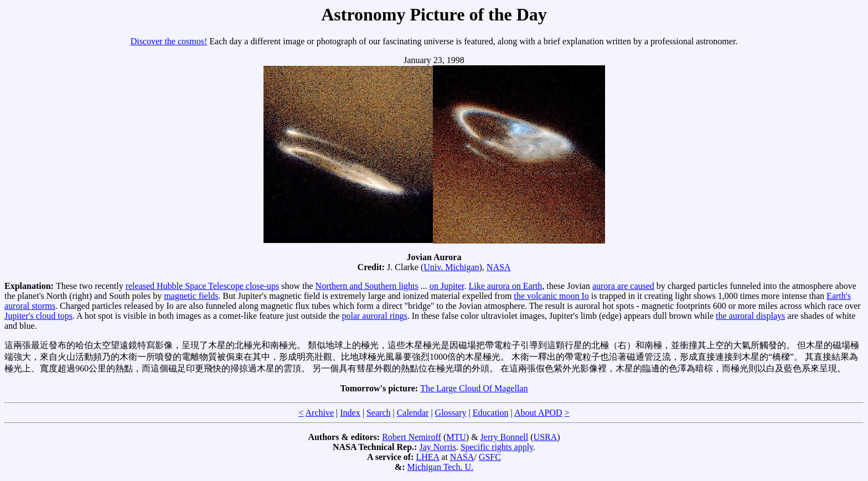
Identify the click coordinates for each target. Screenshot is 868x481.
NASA (499, 267)
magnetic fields (191, 296)
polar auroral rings (374, 316)
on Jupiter (447, 286)
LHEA (428, 457)
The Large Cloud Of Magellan (474, 388)
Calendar (413, 413)
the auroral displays (750, 316)
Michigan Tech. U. (440, 467)
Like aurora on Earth (505, 286)
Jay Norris (437, 447)
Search (379, 413)
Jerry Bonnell (505, 437)
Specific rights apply (497, 447)
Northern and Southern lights (367, 286)
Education (491, 413)
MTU (456, 437)
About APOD (538, 413)
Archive (320, 413)
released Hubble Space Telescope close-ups (203, 286)
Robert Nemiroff (412, 437)
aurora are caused (623, 286)
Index (350, 413)
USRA (546, 437)
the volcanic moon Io (551, 296)
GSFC (490, 457)
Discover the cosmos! (169, 41)
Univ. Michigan (451, 267)
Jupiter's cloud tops (38, 316)
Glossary (451, 413)
